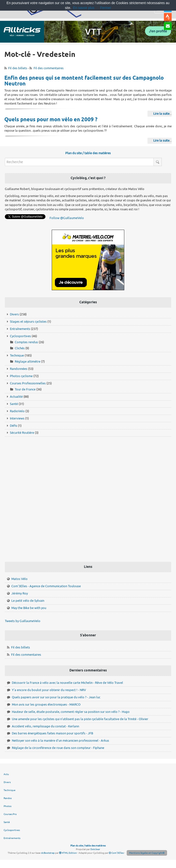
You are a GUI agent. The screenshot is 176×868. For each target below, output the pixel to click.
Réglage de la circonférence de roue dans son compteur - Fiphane (58, 748)
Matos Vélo (19, 579)
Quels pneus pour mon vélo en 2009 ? (51, 120)
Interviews (17, 418)
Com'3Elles (116, 853)
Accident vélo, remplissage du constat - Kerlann (45, 726)
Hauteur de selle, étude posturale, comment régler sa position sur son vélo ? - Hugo (71, 712)
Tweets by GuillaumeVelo (23, 621)
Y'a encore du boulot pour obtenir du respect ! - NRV (49, 690)
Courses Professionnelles (28, 383)
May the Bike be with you (29, 608)
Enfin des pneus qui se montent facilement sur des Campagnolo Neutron (84, 81)
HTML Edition (68, 853)
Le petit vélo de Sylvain (28, 601)
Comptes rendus (26, 342)
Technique (17, 355)
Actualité (16, 397)
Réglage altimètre (28, 362)
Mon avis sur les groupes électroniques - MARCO (46, 704)
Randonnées (19, 369)
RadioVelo (17, 411)
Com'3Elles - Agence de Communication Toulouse (46, 586)
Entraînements (20, 329)
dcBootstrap (48, 853)
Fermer (106, 8)
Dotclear (95, 849)
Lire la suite (161, 114)
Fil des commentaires (49, 68)
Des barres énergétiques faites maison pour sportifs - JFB (52, 733)
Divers (14, 314)
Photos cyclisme (21, 376)
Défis (14, 426)
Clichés (20, 348)
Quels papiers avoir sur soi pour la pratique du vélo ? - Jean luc (56, 697)
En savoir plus (84, 8)
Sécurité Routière (22, 433)
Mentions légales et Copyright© (147, 853)
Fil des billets (18, 68)
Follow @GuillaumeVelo (67, 218)
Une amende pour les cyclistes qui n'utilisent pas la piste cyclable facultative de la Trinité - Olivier (80, 719)
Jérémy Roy (20, 593)
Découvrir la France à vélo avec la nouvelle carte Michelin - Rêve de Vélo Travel (67, 683)
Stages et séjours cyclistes (28, 322)
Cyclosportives (20, 336)
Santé (14, 404)
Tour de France (25, 389)
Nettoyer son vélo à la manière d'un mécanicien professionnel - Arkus (60, 741)
